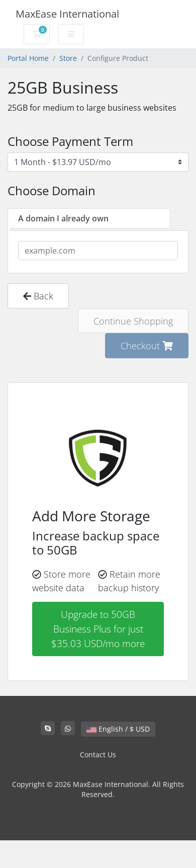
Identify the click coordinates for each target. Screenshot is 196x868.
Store (68, 58)
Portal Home (28, 58)
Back (38, 296)
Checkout (147, 345)
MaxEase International (67, 14)
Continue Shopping (133, 321)
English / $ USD (118, 729)
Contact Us (98, 755)
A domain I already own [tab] (63, 218)
